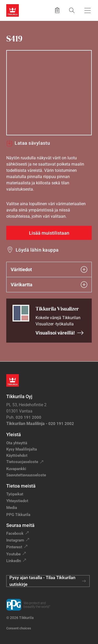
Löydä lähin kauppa (37, 250)
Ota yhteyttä (17, 443)
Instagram (15, 540)
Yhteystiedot (17, 501)
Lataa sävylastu (28, 143)
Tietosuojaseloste (22, 462)
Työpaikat (15, 494)
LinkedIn (14, 561)
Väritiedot (49, 269)
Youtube (13, 554)
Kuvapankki (16, 469)
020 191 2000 (28, 417)
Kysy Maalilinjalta (22, 449)
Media (12, 508)
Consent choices (19, 628)
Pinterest (14, 547)
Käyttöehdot (17, 455)
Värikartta (49, 285)
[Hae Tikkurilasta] (72, 10)
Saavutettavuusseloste (26, 475)
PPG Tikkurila (18, 515)
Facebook (15, 533)
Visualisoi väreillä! (60, 333)
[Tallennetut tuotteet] (57, 10)
